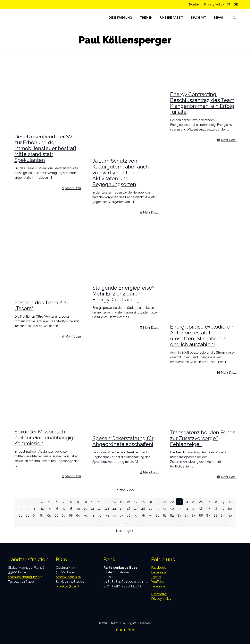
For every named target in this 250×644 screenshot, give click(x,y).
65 (49, 516)
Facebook (158, 568)
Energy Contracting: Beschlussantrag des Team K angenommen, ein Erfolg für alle (202, 103)
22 (172, 502)
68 (71, 516)
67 (64, 516)
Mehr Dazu (73, 188)
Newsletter (159, 594)
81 (165, 516)
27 (208, 502)
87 (208, 516)
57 (208, 509)
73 (107, 516)
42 (100, 509)
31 (20, 509)
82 (172, 516)
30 (230, 502)
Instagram (158, 572)
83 (179, 516)
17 (136, 502)
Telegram (158, 586)
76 (129, 516)
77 (136, 516)
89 (223, 516)
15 (121, 502)
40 (85, 509)
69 (78, 516)
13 (107, 502)
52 (172, 509)
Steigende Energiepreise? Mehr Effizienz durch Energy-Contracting (123, 294)
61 (20, 516)
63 (35, 516)
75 (121, 516)
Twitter (156, 577)
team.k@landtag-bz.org (25, 577)
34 (42, 509)
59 (223, 509)
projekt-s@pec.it (68, 586)
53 (179, 509)
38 (71, 509)
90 (230, 516)
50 (158, 509)
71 (93, 516)
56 (201, 509)
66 (56, 516)
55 (194, 509)
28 (215, 502)
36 (56, 509)
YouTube (158, 582)
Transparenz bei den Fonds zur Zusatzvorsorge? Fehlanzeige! (203, 438)
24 (186, 502)
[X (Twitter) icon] (121, 630)
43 (107, 509)
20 (158, 502)
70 (85, 516)
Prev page (125, 490)
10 (85, 502)
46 (129, 509)
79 (150, 516)
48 (143, 509)
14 (114, 502)
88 (215, 516)
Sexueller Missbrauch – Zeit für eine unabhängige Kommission (45, 438)
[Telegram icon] (133, 630)
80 (158, 516)
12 (100, 502)
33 (35, 509)
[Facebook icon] (117, 630)
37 (64, 509)
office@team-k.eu (68, 577)
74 (114, 516)
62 (27, 516)
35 (49, 509)
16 (129, 502)
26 (201, 502)
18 (143, 502)
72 (100, 516)
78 (143, 516)
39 (78, 509)
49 (150, 509)
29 (223, 502)
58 (215, 509)
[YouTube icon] (125, 630)
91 (125, 522)
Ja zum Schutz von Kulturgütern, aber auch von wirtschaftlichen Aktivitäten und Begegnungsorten (121, 173)
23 (179, 502)
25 (194, 502)
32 (28, 509)
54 (186, 509)
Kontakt (195, 4)
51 (165, 509)
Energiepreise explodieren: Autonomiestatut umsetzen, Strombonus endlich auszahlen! (202, 336)
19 (150, 502)
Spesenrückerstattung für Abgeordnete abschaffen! (123, 441)
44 (114, 509)
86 (201, 516)
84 (187, 516)
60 (230, 509)
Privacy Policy (214, 4)
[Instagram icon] (129, 630)
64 (42, 516)
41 (92, 509)
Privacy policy (161, 599)
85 (194, 516)
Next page (125, 531)
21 (165, 502)
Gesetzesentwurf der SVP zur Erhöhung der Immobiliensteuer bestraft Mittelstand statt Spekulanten (45, 148)
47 (136, 509)
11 (93, 502)
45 (121, 509)
